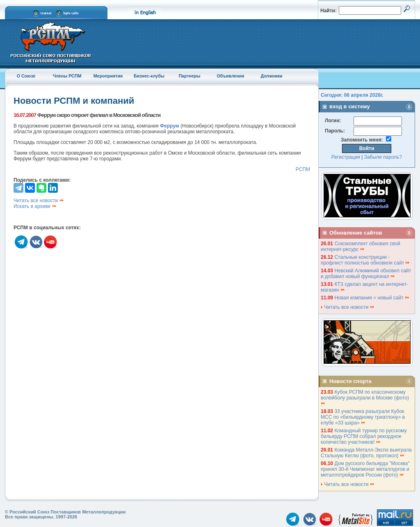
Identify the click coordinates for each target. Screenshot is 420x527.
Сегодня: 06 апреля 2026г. (352, 95)
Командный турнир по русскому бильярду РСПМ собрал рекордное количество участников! (364, 436)
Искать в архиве (35, 206)
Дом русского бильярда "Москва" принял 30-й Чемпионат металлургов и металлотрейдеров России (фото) (365, 469)
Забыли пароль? (383, 157)
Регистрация (346, 157)
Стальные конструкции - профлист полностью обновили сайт (365, 260)
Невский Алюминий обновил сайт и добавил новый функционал (366, 274)
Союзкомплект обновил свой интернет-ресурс (361, 246)
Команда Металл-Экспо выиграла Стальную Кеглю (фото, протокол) (366, 453)
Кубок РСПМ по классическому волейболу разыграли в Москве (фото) (365, 397)
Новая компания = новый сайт (372, 298)
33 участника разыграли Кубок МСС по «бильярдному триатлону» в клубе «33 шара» (363, 417)
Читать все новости (39, 201)
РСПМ (303, 169)
